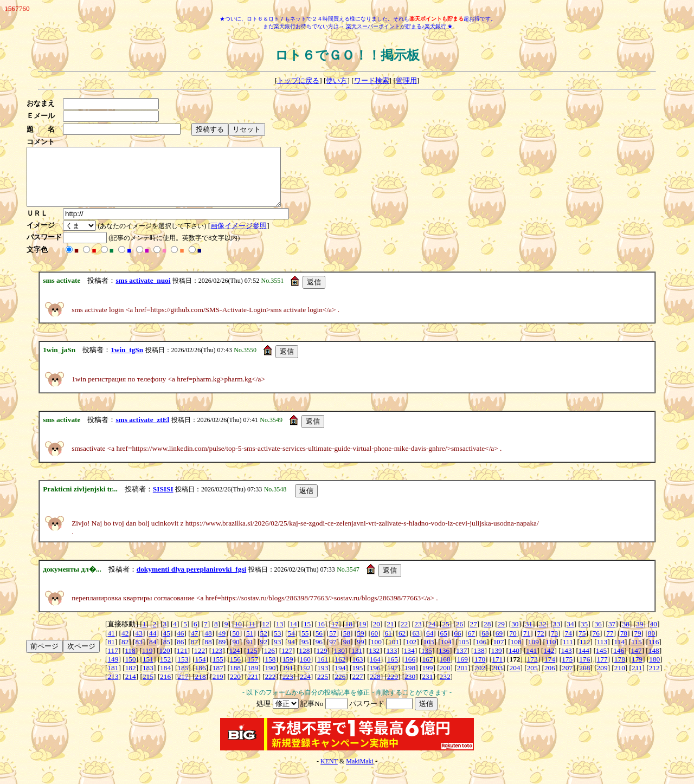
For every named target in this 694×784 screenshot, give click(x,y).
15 (307, 635)
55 (305, 644)
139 (497, 662)
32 (542, 635)
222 (270, 688)
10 (238, 635)
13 (279, 635)
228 (375, 688)
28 (487, 635)
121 (182, 662)
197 (393, 679)
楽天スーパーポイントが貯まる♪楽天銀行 (396, 26)
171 (497, 670)
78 (624, 644)
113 (602, 653)
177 (602, 670)
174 (550, 670)
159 (288, 670)
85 (167, 653)
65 (444, 644)
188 (235, 679)
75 (582, 644)
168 (445, 670)
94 (291, 653)
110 (551, 653)
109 (534, 653)
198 (410, 679)
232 (445, 688)
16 (321, 635)
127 (287, 662)
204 (515, 679)
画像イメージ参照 (242, 237)
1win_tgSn (127, 361)
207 (567, 679)
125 (252, 662)
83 (139, 653)
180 (654, 670)
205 (532, 679)
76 (596, 644)
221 (253, 688)
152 (165, 670)
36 (598, 635)
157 (253, 670)
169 (462, 670)
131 (357, 662)
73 (554, 644)
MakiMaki (360, 773)
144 (584, 662)
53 (277, 644)
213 (113, 688)
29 (501, 635)
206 (550, 679)
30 (515, 635)
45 (167, 644)
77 (610, 644)
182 (131, 679)
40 (654, 635)
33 (557, 635)
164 (375, 670)
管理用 (406, 80)
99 (360, 653)
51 (250, 644)
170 (480, 670)
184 (165, 679)
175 (567, 670)
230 (410, 688)
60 (374, 644)
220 (235, 688)
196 (375, 679)
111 (568, 653)
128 (304, 662)
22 (404, 635)
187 (218, 679)
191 (288, 679)
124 (234, 662)
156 (235, 670)
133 (391, 662)
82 (125, 653)
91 (250, 653)
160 (305, 670)
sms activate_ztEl (142, 431)
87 (194, 653)
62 (402, 644)
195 (358, 679)
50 (236, 644)
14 (293, 635)
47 (194, 644)
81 (111, 653)
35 (584, 635)
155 (218, 670)
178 (620, 670)
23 (418, 635)
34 (570, 635)
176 (584, 670)
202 (480, 679)
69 (499, 644)
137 (461, 662)
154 (201, 670)
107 (498, 653)
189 (253, 679)
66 (457, 644)
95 (305, 653)
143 (567, 662)
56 (319, 644)
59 (360, 644)
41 (111, 644)
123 (217, 662)
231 (427, 688)
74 (568, 644)
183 (148, 679)
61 (388, 644)
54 (291, 644)
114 (619, 653)
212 (654, 679)
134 (409, 662)
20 (377, 635)
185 (183, 679)
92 (263, 653)
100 (376, 653)
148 (654, 662)
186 (201, 679)
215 (148, 688)
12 (265, 635)
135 (427, 662)
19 (362, 635)
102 (411, 653)
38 (626, 635)
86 (180, 653)
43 (139, 644)
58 (347, 644)
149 (113, 670)
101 (394, 653)
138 (479, 662)
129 (322, 662)
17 (335, 635)
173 (532, 670)
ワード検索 (372, 80)
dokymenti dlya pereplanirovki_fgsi (191, 581)
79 (637, 644)
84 (153, 653)
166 (410, 670)
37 (612, 635)
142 (549, 662)
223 (288, 688)
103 (429, 653)
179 (637, 670)
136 (444, 662)
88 (208, 653)
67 (471, 644)
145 (601, 662)
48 (208, 644)
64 (430, 644)
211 (637, 679)
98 (347, 653)
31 (529, 635)
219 (218, 688)
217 (183, 688)
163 (358, 670)
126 (269, 662)
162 (340, 670)
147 (637, 662)
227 (358, 688)
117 (113, 662)
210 (620, 679)
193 (323, 679)
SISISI (163, 500)
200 (445, 679)
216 (165, 688)
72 (540, 644)
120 (165, 662)
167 (427, 670)
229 (393, 688)
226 (340, 688)
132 (374, 662)
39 (640, 635)
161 (323, 670)
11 (252, 635)
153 (183, 670)
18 (349, 635)
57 (333, 644)
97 (333, 653)
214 (131, 688)
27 (473, 635)
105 (464, 653)
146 (619, 662)
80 (651, 644)
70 (513, 644)
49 (222, 644)
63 (416, 644)
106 (481, 653)
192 (305, 679)
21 (390, 635)
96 (319, 653)
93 (277, 653)
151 (148, 670)
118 (130, 662)
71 (527, 644)
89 (222, 653)
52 (263, 644)
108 (516, 653)
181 (113, 679)
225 (323, 688)
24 (432, 635)
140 (514, 662)
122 (200, 662)
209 (602, 679)
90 (236, 653)
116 (654, 653)
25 (445, 635)
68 (485, 644)
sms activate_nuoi (143, 292)
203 (497, 679)
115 (637, 653)
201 (462, 679)
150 (131, 670)
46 (180, 644)
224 (305, 688)
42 (125, 644)
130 (339, 662)
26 (460, 635)
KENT (329, 773)
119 (147, 662)
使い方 (336, 80)
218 (201, 688)
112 (585, 653)
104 (446, 653)
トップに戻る (298, 80)
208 (584, 679)
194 (340, 679)
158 (270, 670)
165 (393, 670)
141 (531, 662)
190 (270, 679)
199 (427, 679)
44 (153, 644)
